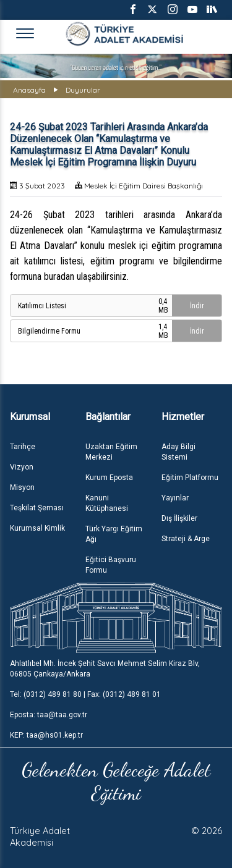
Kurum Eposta (109, 478)
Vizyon (22, 467)
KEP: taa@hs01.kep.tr (46, 735)
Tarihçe (23, 447)
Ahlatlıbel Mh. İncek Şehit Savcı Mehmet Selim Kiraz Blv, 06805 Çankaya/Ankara (105, 669)
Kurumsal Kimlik (37, 528)
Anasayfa (29, 90)
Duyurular (83, 90)
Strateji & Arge (186, 539)
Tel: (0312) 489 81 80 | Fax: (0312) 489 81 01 (85, 694)
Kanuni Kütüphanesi (107, 503)
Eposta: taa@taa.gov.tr (49, 715)
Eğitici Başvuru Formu (111, 565)
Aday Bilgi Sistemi (178, 452)
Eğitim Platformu (190, 478)
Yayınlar (175, 498)
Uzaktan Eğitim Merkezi (111, 452)
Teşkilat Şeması (37, 508)
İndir (197, 306)
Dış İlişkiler (179, 518)
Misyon (22, 487)
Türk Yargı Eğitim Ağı (114, 534)
